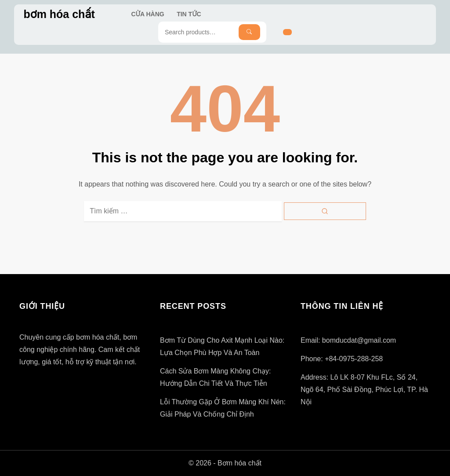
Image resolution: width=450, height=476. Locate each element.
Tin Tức (189, 14)
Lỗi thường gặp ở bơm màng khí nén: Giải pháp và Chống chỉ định (223, 408)
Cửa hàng (148, 14)
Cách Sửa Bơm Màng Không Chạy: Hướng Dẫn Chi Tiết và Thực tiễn (215, 377)
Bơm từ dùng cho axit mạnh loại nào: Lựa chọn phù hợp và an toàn (222, 346)
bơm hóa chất (59, 14)
